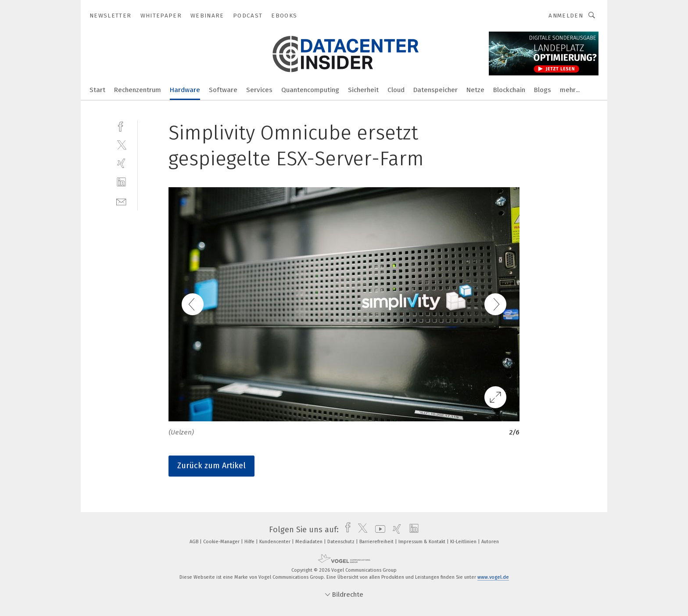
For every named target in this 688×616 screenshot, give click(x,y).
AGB (195, 542)
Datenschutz (342, 542)
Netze (475, 90)
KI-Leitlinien (464, 542)
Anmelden (566, 16)
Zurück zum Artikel (211, 466)
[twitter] (121, 144)
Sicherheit (363, 90)
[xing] (121, 163)
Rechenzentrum (138, 90)
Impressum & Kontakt (423, 542)
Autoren (490, 542)
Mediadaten (310, 542)
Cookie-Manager (222, 542)
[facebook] (121, 126)
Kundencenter (276, 542)
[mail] (121, 201)
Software (223, 90)
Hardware (185, 90)
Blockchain (509, 90)
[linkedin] (121, 182)
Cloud (396, 90)
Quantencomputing (310, 90)
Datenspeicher (435, 90)
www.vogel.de (493, 577)
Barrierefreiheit (377, 542)
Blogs (543, 90)
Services (259, 90)
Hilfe (250, 542)
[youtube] (378, 530)
